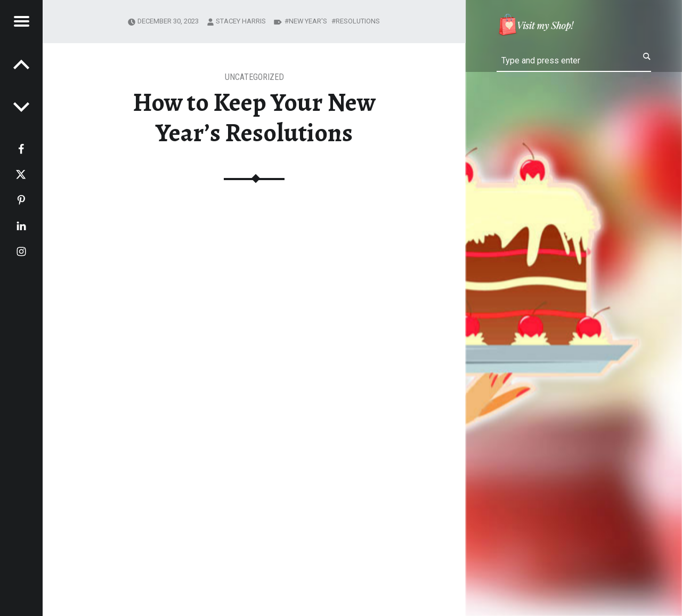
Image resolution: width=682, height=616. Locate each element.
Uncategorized (254, 77)
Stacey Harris (241, 21)
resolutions (358, 21)
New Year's (308, 21)
